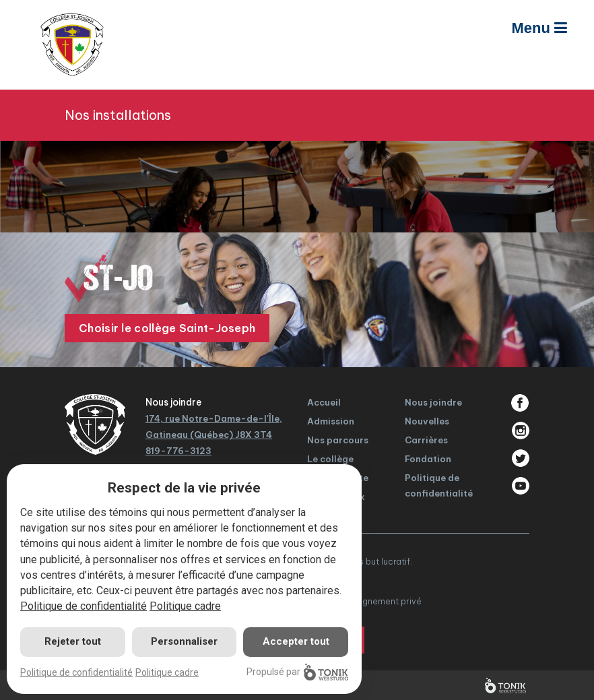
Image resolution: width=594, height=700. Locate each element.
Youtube (520, 486)
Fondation (428, 459)
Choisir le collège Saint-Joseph (167, 328)
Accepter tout (296, 641)
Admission (331, 421)
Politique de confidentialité (84, 606)
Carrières (426, 440)
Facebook (520, 403)
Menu (539, 28)
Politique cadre (185, 606)
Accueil (324, 402)
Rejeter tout (73, 641)
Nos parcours (338, 440)
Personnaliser (184, 641)
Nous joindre (433, 402)
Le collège (330, 459)
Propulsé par (297, 672)
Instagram (520, 431)
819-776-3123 (178, 451)
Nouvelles (427, 421)
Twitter (520, 458)
